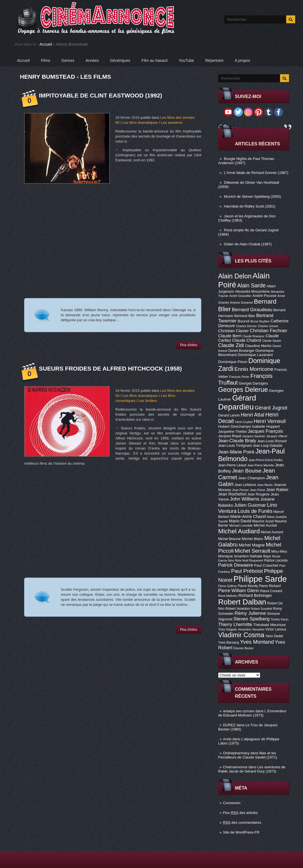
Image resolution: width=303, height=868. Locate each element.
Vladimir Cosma (241, 635)
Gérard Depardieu (237, 402)
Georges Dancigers (253, 383)
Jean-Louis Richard (272, 441)
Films (46, 60)
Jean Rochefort (232, 494)
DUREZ (229, 725)
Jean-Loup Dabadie (267, 446)
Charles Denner (246, 326)
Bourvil (244, 321)
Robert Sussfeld (262, 609)
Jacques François (265, 431)
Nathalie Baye (260, 556)
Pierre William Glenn (239, 590)
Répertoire (214, 60)
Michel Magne (252, 545)
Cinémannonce (235, 767)
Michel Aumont (272, 532)
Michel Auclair (265, 525)
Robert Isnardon (238, 609)
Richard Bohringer (255, 595)
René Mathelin (228, 596)
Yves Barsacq (229, 643)
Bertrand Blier (245, 316)
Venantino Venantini (251, 629)
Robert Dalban (242, 602)
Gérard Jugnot (271, 408)
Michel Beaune (229, 539)
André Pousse (264, 296)
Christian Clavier (233, 331)
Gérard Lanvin (229, 415)
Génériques (120, 60)
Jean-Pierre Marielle (261, 465)
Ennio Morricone (254, 369)
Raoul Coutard (271, 591)
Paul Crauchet (266, 565)
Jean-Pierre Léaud (232, 465)
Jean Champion (251, 478)
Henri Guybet (244, 422)
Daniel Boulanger (241, 351)
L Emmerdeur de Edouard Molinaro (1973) (252, 713)
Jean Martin (265, 485)
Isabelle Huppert (266, 426)
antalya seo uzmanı (239, 711)
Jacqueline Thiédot (232, 432)
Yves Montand (257, 642)
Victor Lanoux (276, 629)
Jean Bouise (247, 471)
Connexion (232, 803)
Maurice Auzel (263, 521)
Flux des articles (240, 813)
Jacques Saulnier (254, 436)
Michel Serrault (252, 551)
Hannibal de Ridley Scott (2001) (250, 206)
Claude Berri (230, 336)
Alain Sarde (251, 285)
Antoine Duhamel (241, 302)
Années (92, 60)
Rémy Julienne (250, 613)
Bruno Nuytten (260, 321)
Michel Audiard (239, 531)
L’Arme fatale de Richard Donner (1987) (256, 173)
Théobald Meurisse (269, 625)
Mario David (240, 521)
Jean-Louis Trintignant (235, 446)
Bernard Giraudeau (252, 310)
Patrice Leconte (276, 560)
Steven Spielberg (252, 619)
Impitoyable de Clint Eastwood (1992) (101, 95)
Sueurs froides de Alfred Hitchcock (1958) (110, 368)
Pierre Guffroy (227, 586)
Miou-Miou (279, 551)
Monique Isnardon (233, 556)
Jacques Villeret (277, 436)
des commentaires (242, 822)
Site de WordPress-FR (241, 832)
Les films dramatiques (140, 123)
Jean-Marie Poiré (236, 452)
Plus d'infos (189, 345)
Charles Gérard (268, 326)
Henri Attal (253, 415)
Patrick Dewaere (236, 565)
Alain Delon (235, 276)
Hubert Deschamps (235, 426)
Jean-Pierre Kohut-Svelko (266, 460)
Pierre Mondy (248, 586)
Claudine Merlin (258, 346)
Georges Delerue (243, 390)
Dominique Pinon (233, 362)
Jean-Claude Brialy (237, 441)
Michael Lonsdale (241, 525)
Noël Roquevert (253, 560)
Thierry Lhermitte (235, 624)
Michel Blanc (252, 539)
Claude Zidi (231, 345)
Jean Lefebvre (245, 485)
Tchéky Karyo (279, 619)
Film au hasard (154, 60)
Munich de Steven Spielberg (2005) (253, 196)
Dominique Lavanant (255, 355)
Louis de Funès (255, 511)
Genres (68, 60)
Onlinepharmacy (236, 753)
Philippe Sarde (260, 579)
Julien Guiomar (250, 505)
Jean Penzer (241, 490)
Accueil (46, 44)
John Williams (245, 499)
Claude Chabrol (247, 340)
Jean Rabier (277, 490)
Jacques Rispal (230, 436)
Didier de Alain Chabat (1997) (248, 244)
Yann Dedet (274, 636)
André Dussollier (241, 296)
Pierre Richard (270, 586)
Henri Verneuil (270, 421)
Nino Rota (235, 560)
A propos (242, 60)
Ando (227, 739)
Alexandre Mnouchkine (252, 292)
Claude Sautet (272, 341)
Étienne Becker (244, 648)
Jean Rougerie (259, 494)
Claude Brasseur (253, 336)
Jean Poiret (257, 490)
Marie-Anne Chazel (248, 516)
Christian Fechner (269, 331)
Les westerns (172, 123)
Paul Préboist (247, 571)
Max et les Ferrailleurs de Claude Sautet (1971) (248, 755)
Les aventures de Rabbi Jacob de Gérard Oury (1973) (252, 769)
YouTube (186, 60)
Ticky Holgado (228, 629)
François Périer (239, 377)
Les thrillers (148, 401)
